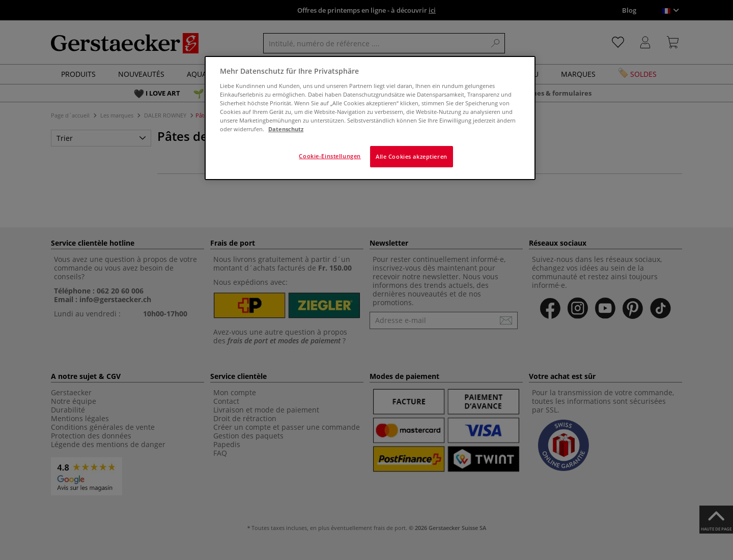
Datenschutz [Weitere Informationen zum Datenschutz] (286, 129)
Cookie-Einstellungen (330, 156)
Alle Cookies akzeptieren (412, 156)
